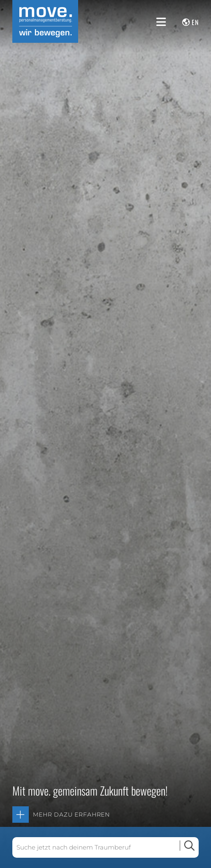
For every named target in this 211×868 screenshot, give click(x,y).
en (195, 22)
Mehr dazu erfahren (71, 815)
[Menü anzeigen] (161, 22)
